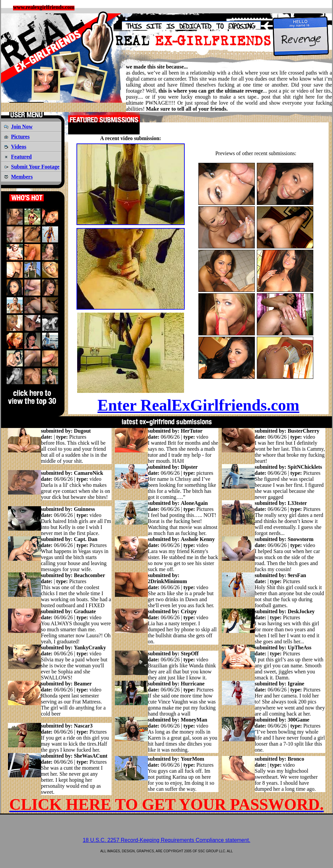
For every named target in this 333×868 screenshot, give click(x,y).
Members (22, 177)
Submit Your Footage (35, 167)
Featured (21, 157)
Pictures (20, 137)
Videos (19, 147)
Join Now (22, 127)
